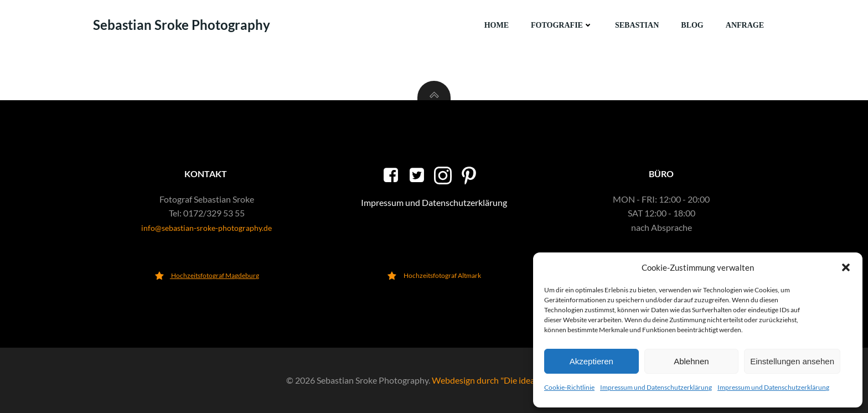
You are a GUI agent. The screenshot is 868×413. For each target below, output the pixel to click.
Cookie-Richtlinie (569, 387)
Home (497, 25)
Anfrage (745, 25)
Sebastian (637, 25)
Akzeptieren (591, 361)
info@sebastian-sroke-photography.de (206, 228)
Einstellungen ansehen (792, 361)
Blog (692, 25)
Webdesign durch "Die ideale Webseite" (507, 380)
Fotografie (562, 25)
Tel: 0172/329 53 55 (207, 213)
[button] (846, 267)
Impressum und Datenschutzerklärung (656, 387)
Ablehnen (691, 361)
